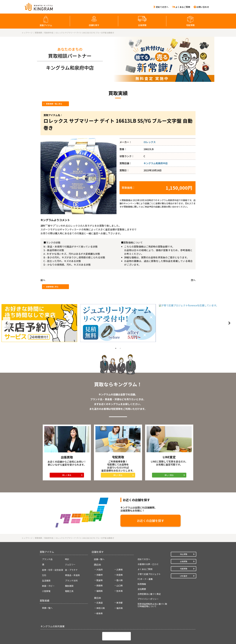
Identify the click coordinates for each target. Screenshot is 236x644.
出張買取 (142, 25)
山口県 (120, 566)
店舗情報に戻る (52, 287)
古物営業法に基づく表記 (149, 574)
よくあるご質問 (183, 7)
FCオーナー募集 (145, 559)
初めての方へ (162, 7)
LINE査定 (184, 556)
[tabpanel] (39, 304)
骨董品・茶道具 (72, 556)
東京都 (120, 583)
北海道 (99, 583)
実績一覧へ (47, 588)
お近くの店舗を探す (124, 502)
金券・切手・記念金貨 (53, 550)
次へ (193, 280)
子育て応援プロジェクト (149, 555)
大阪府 (99, 550)
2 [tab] (120, 311)
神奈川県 (101, 589)
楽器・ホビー (48, 566)
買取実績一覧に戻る (54, 104)
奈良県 (120, 555)
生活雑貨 (46, 561)
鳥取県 (99, 566)
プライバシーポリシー (148, 579)
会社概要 (142, 569)
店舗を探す (94, 25)
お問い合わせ (203, 7)
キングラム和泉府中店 (156, 163)
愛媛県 (99, 561)
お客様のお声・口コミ (148, 545)
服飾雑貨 (69, 566)
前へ (43, 280)
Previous (7, 304)
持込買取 (184, 535)
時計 (67, 540)
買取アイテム (46, 25)
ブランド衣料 (71, 561)
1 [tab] (116, 311)
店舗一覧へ (99, 540)
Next (229, 304)
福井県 (120, 589)
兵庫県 (120, 550)
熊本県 (120, 571)
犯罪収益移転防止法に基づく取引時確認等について (152, 585)
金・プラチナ (71, 550)
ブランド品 (47, 540)
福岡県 (99, 571)
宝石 (44, 556)
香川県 (120, 561)
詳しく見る (67, 456)
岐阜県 (99, 594)
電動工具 (69, 572)
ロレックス (150, 142)
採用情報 (142, 564)
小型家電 (46, 572)
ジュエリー (70, 545)
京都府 (99, 555)
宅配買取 (190, 25)
